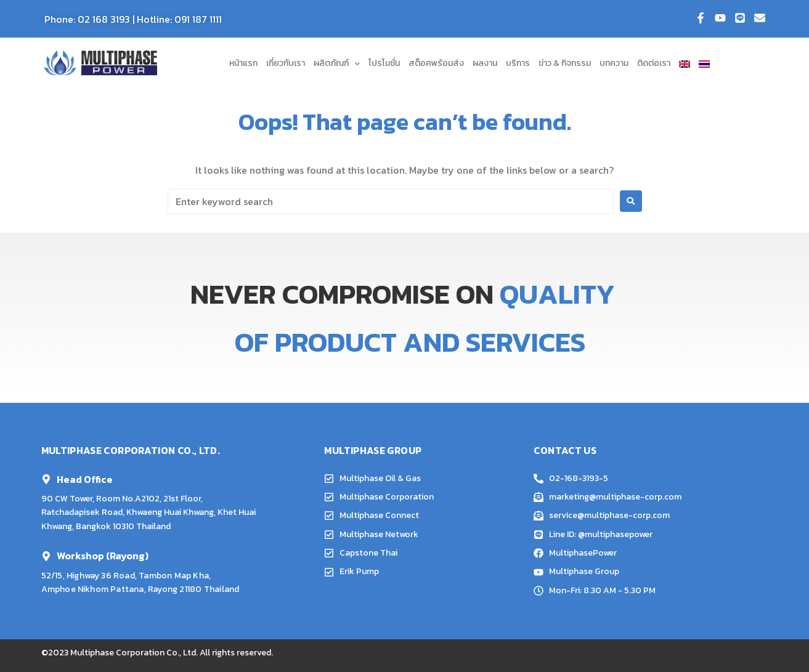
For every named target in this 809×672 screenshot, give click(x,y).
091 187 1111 (198, 19)
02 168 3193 (104, 19)
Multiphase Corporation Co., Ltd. (134, 653)
